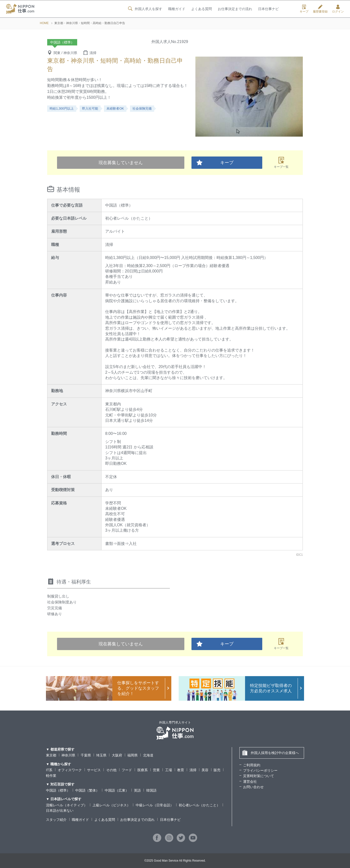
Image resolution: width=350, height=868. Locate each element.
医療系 (143, 770)
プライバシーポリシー (260, 770)
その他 (111, 770)
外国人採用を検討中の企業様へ (270, 753)
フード (127, 770)
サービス (94, 770)
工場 (169, 770)
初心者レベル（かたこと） (199, 805)
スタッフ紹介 (56, 820)
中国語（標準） (58, 790)
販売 (217, 770)
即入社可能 (90, 108)
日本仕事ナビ (268, 9)
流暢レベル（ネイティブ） (67, 805)
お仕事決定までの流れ (235, 9)
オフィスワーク (70, 770)
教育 (181, 770)
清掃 (193, 770)
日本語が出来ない (60, 811)
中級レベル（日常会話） (155, 805)
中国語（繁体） (87, 790)
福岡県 (132, 755)
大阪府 (117, 755)
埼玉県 (101, 755)
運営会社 (250, 782)
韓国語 (151, 790)
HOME (44, 23)
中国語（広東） (117, 790)
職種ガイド (176, 9)
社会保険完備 (142, 108)
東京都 (51, 755)
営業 (156, 770)
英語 (137, 790)
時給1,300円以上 (62, 108)
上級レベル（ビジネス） (111, 805)
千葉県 (86, 755)
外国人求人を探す (145, 9)
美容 (205, 770)
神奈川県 (68, 755)
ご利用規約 (252, 765)
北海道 (148, 755)
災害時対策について (259, 776)
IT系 (49, 770)
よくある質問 (201, 9)
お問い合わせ (253, 787)
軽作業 (51, 776)
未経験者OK (115, 108)
